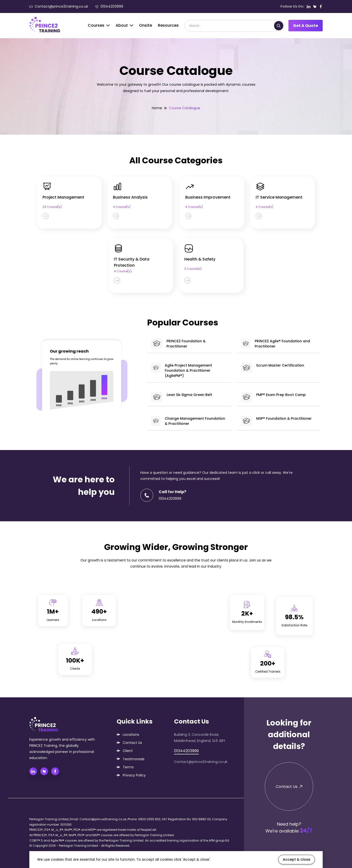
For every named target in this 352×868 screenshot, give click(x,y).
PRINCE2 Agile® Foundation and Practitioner (275, 344)
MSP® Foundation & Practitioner (276, 421)
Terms (128, 767)
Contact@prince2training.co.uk (59, 6)
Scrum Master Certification (272, 368)
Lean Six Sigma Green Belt (181, 397)
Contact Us (132, 743)
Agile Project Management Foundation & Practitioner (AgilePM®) (181, 370)
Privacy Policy (134, 775)
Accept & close (297, 859)
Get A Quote (306, 26)
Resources (168, 25)
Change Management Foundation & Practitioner (188, 421)
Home (157, 108)
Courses (99, 25)
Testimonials (134, 759)
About (124, 25)
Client (128, 751)
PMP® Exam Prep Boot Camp (273, 397)
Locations (131, 735)
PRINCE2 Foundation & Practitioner (178, 344)
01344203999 (109, 6)
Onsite (146, 25)
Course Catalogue (185, 108)
